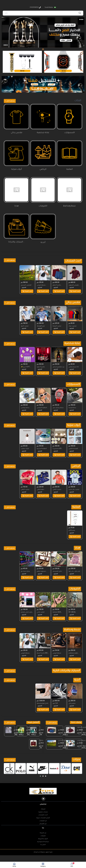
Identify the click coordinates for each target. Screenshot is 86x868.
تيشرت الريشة (57, 325)
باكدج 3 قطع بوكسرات (57, 285)
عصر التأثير (72, 527)
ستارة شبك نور (26, 568)
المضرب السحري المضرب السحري (64, 736)
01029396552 (35, 7)
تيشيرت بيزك (73, 325)
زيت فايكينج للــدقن (59, 366)
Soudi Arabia (50, 7)
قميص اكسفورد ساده (74, 285)
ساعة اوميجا (73, 406)
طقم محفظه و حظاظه (73, 649)
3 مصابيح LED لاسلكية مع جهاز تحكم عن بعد (58, 447)
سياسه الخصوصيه (43, 837)
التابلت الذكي (41, 608)
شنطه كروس (57, 649)
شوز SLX (56, 699)
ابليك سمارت (25, 447)
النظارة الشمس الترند (42, 406)
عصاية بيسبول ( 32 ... (31, 723)
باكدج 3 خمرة (41, 366)
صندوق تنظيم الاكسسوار (41, 568)
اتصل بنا (43, 840)
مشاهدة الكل (10, 101)
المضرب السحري (26, 285)
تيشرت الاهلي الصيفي (25, 487)
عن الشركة (43, 828)
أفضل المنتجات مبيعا (43, 813)
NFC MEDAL (72, 608)
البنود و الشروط (43, 834)
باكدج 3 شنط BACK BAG (43, 649)
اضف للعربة (75, 291)
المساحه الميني (73, 447)
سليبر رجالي (72, 699)
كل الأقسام (43, 819)
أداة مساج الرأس (74, 366)
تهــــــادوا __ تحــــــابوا (74, 568)
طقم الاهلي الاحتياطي (41, 487)
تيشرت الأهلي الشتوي (57, 487)
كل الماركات (43, 816)
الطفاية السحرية (42, 447)
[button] (40, 771)
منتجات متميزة (43, 807)
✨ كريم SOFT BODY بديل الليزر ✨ (26, 366)
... (14, 723)
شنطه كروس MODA (41, 285)
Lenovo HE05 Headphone (57, 609)
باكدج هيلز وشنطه (43, 699)
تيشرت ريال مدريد (74, 487)
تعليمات (43, 831)
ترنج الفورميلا (41, 325)
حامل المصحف (58, 568)
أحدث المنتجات (43, 810)
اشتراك (43, 804)
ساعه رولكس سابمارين (25, 406)
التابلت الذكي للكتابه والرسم (26, 609)
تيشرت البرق (25, 325)
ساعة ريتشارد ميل (58, 406)
